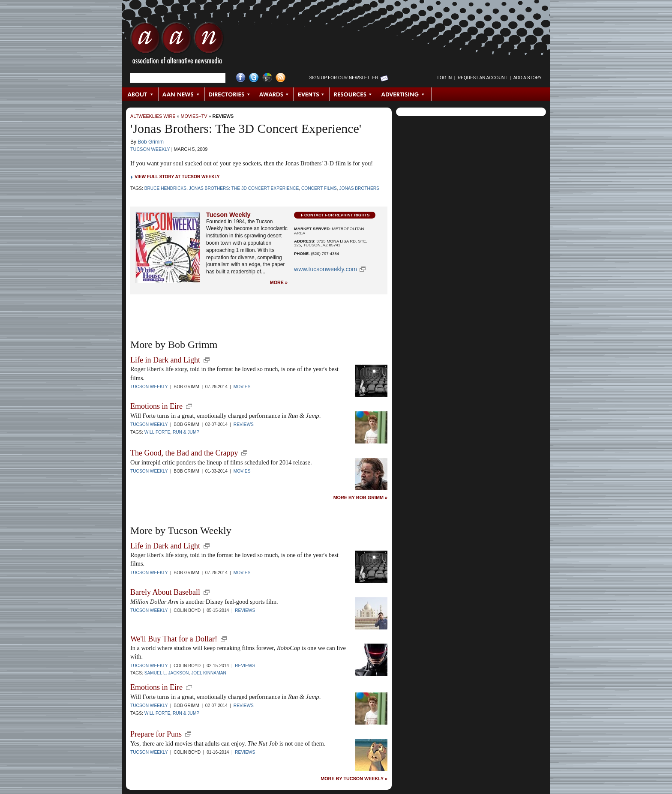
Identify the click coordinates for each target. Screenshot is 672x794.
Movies (242, 387)
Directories (229, 94)
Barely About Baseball (165, 592)
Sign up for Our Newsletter (344, 78)
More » (279, 283)
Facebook (241, 78)
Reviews (223, 116)
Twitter (254, 78)
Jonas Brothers (359, 188)
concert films (319, 188)
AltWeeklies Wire (153, 116)
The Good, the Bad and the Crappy (184, 453)
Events (312, 94)
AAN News (182, 94)
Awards (274, 94)
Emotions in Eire (156, 406)
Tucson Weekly (150, 149)
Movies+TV (194, 116)
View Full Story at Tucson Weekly (177, 177)
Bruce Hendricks (166, 188)
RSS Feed (280, 78)
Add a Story (528, 78)
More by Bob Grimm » (360, 498)
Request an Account (483, 78)
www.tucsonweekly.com (325, 269)
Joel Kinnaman (209, 673)
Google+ (267, 78)
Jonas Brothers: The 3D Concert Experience (244, 188)
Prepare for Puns (156, 734)
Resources (353, 94)
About (140, 94)
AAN (177, 45)
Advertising (404, 94)
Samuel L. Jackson (167, 673)
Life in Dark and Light (165, 360)
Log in (444, 78)
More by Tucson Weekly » (354, 779)
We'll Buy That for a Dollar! (174, 639)
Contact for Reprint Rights (337, 215)
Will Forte (157, 432)
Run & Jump (186, 432)
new (207, 360)
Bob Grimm (151, 142)
